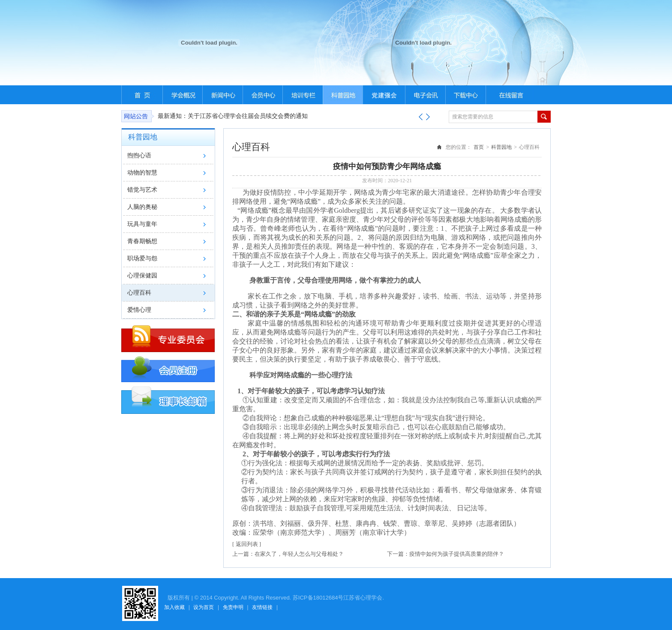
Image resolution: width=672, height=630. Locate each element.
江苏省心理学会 (363, 598)
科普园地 (501, 147)
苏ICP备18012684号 (318, 598)
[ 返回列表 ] (247, 544)
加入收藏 (174, 607)
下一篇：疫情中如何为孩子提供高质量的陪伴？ (445, 554)
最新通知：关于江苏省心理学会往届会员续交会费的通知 (233, 116)
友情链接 (262, 607)
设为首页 (204, 607)
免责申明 (233, 607)
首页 (479, 147)
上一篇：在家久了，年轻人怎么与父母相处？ (288, 554)
